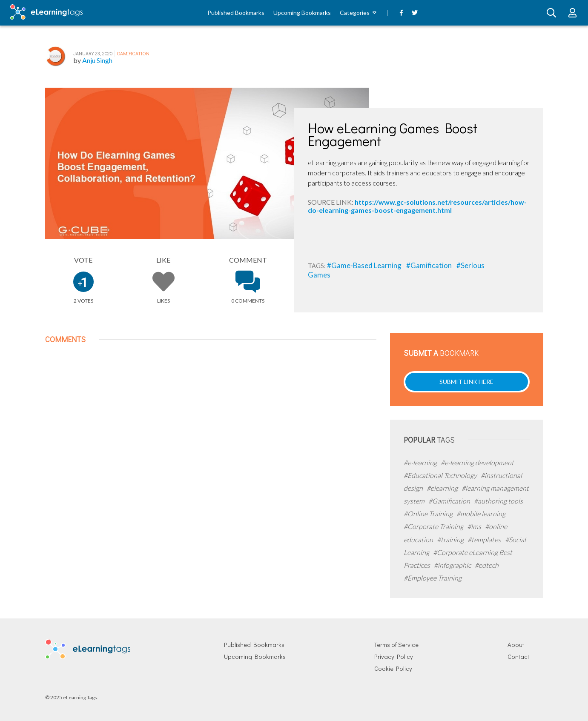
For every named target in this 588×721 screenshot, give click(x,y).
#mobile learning (481, 514)
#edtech (487, 565)
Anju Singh (97, 60)
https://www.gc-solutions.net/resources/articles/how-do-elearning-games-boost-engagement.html (417, 206)
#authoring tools (498, 501)
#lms (475, 526)
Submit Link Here (466, 382)
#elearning (443, 488)
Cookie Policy (393, 668)
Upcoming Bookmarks (302, 13)
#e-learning (421, 462)
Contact (518, 657)
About (516, 645)
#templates (485, 539)
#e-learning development (477, 462)
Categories (355, 13)
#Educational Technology (441, 475)
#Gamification (430, 265)
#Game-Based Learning (365, 265)
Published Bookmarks (236, 13)
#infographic (453, 565)
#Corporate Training (434, 526)
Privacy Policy (394, 657)
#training (451, 539)
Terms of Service (396, 645)
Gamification (133, 53)
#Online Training (429, 514)
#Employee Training (433, 578)
